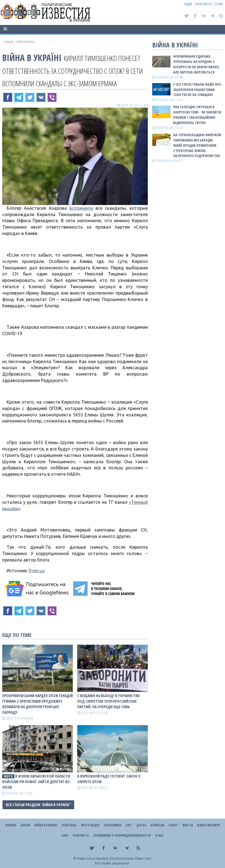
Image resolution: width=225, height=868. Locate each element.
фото (8, 776)
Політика (69, 825)
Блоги (25, 825)
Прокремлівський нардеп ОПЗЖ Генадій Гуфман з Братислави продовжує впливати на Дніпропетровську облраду (37, 704)
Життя (188, 825)
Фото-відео (90, 825)
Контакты (204, 4)
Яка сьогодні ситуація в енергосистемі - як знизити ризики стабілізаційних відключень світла (197, 115)
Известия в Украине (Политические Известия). (114, 858)
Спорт (173, 825)
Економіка (113, 825)
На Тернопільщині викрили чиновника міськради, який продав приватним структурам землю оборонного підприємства (197, 145)
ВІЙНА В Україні (32, 58)
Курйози (157, 825)
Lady (65, 835)
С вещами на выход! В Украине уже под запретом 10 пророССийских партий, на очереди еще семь (108, 701)
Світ (129, 825)
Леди (188, 4)
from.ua (37, 571)
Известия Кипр (209, 825)
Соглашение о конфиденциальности (122, 835)
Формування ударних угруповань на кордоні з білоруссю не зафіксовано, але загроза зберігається (196, 64)
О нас (219, 4)
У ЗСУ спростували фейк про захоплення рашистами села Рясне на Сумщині (197, 90)
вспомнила (81, 208)
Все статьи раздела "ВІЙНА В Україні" (38, 805)
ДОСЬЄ (141, 825)
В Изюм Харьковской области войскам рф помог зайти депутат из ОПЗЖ (36, 782)
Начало (11, 825)
